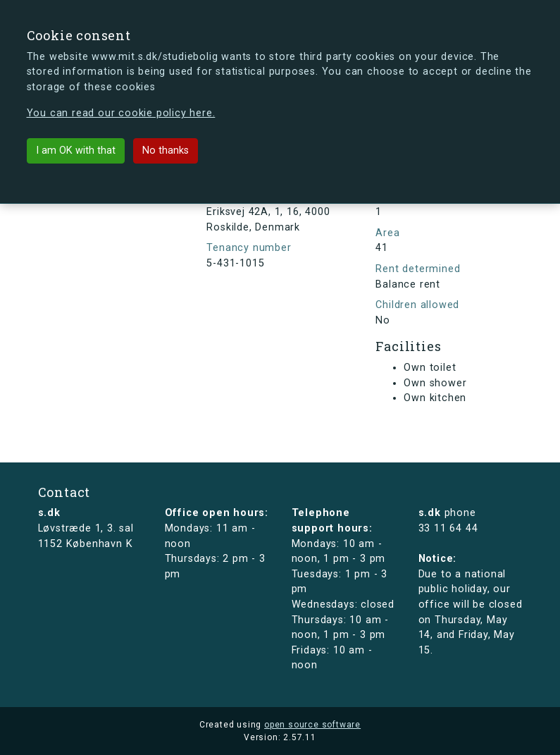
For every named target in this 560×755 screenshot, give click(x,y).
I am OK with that (76, 151)
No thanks (166, 151)
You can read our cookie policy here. (121, 113)
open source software (312, 725)
